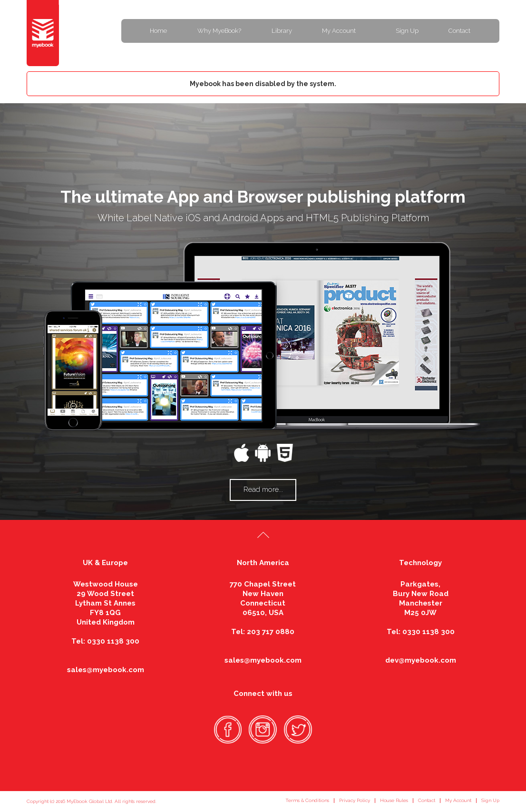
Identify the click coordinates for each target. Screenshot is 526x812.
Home (158, 31)
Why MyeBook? (219, 31)
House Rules (394, 800)
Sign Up (407, 31)
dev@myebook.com (421, 660)
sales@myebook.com (106, 670)
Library (282, 31)
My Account (339, 31)
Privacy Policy (355, 800)
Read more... (263, 489)
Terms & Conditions (307, 800)
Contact (459, 31)
